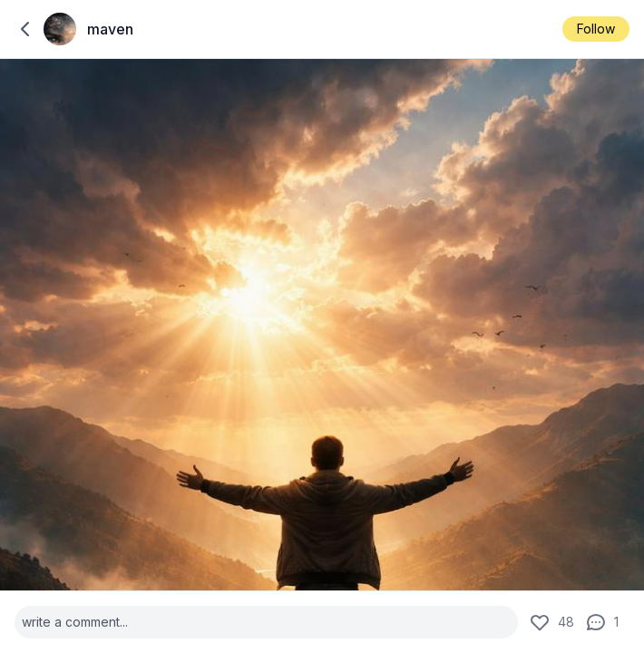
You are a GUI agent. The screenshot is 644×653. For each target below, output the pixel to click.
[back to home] (25, 29)
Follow (596, 29)
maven (110, 29)
